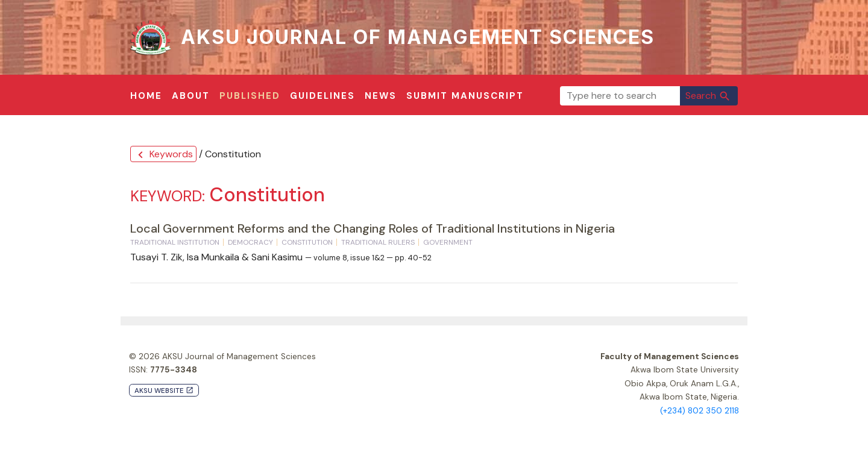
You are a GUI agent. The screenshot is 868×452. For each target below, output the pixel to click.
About (191, 96)
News (381, 96)
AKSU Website (164, 391)
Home (146, 96)
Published (250, 96)
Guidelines (322, 96)
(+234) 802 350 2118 (700, 411)
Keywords (163, 155)
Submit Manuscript (465, 96)
